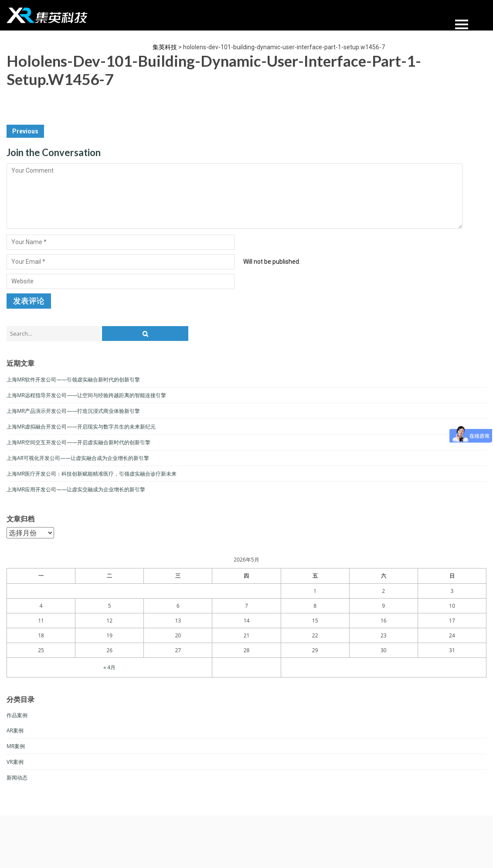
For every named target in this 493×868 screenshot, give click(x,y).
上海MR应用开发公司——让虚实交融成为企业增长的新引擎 (76, 489)
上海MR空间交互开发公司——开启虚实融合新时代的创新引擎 (78, 442)
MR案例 (16, 746)
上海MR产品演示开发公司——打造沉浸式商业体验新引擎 (73, 411)
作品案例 (17, 715)
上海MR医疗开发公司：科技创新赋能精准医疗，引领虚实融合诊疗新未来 (92, 474)
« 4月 (109, 667)
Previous (25, 131)
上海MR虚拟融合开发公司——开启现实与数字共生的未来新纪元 (81, 427)
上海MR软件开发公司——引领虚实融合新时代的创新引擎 (73, 380)
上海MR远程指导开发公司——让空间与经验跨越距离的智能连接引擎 (86, 395)
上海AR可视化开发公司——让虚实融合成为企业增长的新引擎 (78, 458)
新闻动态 (17, 778)
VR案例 (15, 762)
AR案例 (15, 730)
